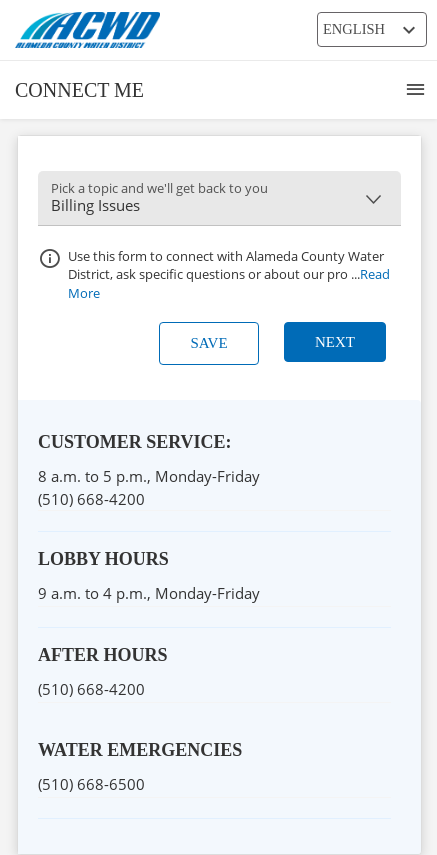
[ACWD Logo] (180, 30)
